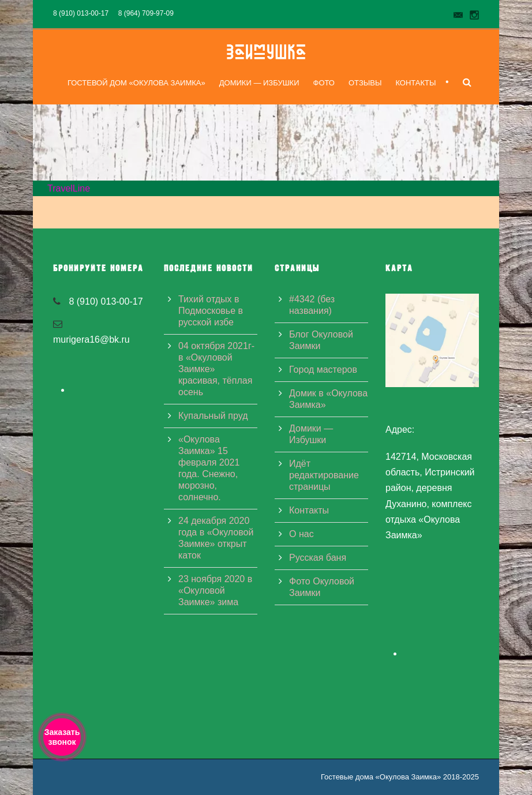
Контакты (415, 83)
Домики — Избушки (259, 83)
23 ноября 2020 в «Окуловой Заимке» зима (215, 590)
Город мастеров (323, 370)
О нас (301, 534)
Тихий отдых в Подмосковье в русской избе (211, 311)
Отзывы (365, 83)
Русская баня (318, 558)
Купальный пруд (213, 416)
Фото (324, 83)
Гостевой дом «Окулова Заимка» (136, 83)
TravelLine (69, 188)
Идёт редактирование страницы (324, 475)
